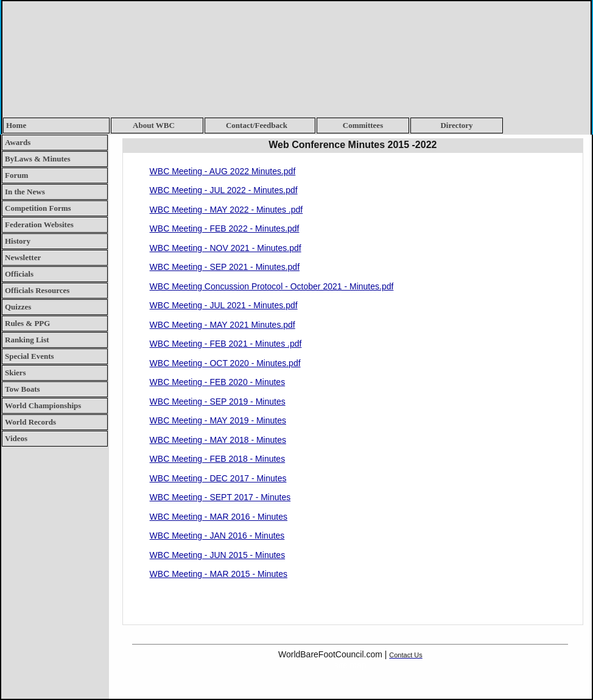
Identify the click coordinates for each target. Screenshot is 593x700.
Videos (16, 438)
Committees (363, 125)
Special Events (30, 356)
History (18, 241)
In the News (25, 192)
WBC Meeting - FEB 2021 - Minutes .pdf (226, 344)
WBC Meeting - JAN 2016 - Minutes (217, 536)
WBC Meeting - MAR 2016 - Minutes (219, 517)
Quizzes (18, 307)
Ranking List (27, 340)
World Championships (43, 405)
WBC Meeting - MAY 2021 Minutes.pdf (223, 325)
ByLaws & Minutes (38, 159)
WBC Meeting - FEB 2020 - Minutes (218, 382)
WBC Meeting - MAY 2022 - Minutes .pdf (226, 210)
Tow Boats (23, 389)
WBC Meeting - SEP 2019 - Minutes (218, 401)
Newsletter (23, 257)
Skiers (16, 373)
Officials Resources (37, 290)
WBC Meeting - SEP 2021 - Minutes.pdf (225, 267)
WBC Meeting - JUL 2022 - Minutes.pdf (224, 190)
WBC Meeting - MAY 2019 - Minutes (218, 420)
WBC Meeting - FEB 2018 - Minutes (218, 459)
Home (16, 125)
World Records (30, 422)
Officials (19, 274)
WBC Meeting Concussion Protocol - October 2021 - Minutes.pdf (272, 286)
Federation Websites (39, 224)
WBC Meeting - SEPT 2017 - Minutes (220, 497)
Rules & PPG (27, 323)
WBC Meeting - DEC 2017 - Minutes (218, 478)
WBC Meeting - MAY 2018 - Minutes (218, 440)
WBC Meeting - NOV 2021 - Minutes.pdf (226, 248)
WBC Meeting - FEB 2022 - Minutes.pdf (225, 228)
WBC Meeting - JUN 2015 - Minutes (218, 555)
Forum (16, 175)
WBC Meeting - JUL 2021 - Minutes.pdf (224, 305)
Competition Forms (38, 208)
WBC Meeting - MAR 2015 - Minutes (219, 574)
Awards (18, 142)
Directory (456, 125)
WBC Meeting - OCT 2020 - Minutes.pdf (225, 363)
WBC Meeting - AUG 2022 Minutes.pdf (223, 171)
